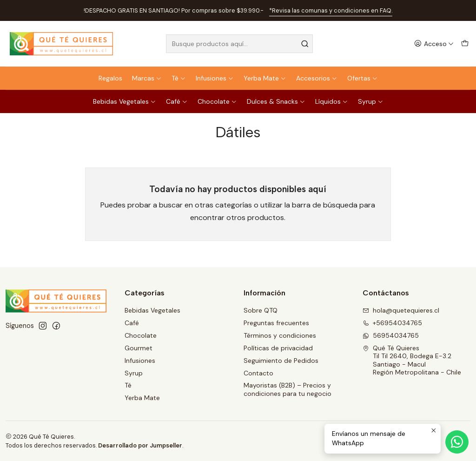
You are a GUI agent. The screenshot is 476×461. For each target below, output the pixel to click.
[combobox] (239, 44)
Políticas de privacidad (278, 348)
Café (177, 101)
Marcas (147, 78)
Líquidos (332, 101)
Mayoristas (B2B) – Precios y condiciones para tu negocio (288, 389)
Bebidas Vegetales (125, 101)
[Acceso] (434, 44)
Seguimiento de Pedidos (281, 361)
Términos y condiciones (280, 335)
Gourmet (139, 348)
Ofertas (363, 78)
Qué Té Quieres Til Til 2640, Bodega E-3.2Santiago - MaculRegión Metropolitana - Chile (412, 360)
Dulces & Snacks (276, 101)
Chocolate (217, 101)
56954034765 (391, 335)
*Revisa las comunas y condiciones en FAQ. (331, 10)
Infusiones (215, 78)
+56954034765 (392, 323)
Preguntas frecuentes (276, 323)
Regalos (110, 78)
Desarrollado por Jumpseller (140, 445)
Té (179, 78)
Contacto (258, 373)
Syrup (371, 101)
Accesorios (317, 78)
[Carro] (465, 44)
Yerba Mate (265, 78)
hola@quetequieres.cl (401, 310)
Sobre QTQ (261, 310)
